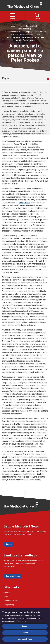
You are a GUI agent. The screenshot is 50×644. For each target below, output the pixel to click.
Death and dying (24, 29)
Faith (21, 26)
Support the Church (11, 601)
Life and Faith (32, 26)
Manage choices (25, 639)
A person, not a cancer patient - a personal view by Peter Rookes (25, 39)
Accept (25, 626)
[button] (12, 15)
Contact (7, 592)
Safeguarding (9, 605)
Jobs (6, 597)
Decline (25, 633)
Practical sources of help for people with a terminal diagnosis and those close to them (25, 33)
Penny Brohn (24, 203)
